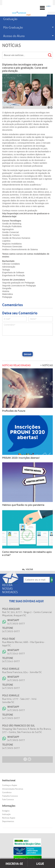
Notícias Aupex (9, 818)
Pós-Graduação (13, 27)
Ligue (40, 863)
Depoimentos (8, 821)
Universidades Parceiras (13, 789)
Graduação (10, 19)
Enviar (28, 354)
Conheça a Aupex (10, 785)
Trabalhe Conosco (10, 796)
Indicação (6, 814)
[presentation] (24, 343)
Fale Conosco (8, 800)
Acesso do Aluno (14, 36)
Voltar (29, 569)
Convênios (7, 792)
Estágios (6, 811)
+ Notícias (47, 365)
